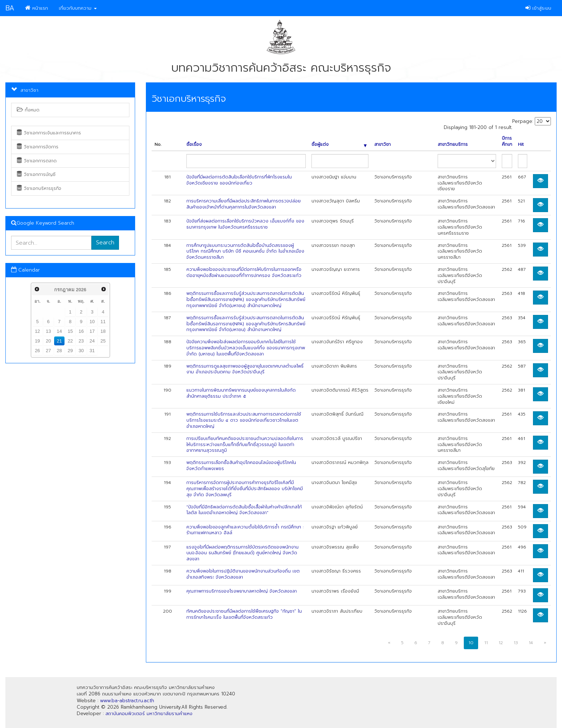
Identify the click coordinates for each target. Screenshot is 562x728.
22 (70, 341)
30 (81, 351)
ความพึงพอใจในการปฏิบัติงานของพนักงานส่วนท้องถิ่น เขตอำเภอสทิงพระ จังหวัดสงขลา (243, 574)
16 (81, 331)
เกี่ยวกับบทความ (78, 8)
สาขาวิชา (382, 145)
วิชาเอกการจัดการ (38, 147)
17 (92, 331)
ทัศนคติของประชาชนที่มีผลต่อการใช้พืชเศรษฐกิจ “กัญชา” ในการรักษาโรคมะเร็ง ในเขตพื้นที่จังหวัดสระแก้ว (244, 614)
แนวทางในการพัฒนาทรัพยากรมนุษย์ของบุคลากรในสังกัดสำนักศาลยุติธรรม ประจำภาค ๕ (241, 393)
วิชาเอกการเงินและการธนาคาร (49, 133)
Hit (521, 145)
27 (48, 351)
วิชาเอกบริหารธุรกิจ (39, 188)
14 (59, 331)
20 (48, 341)
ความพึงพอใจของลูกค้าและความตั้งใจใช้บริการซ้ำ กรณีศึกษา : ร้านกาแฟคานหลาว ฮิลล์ (245, 530)
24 (92, 341)
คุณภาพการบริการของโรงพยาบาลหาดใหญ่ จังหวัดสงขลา (242, 591)
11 (103, 322)
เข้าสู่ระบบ (538, 8)
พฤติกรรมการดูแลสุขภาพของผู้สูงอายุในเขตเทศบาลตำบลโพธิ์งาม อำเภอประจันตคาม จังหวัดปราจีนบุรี (245, 369)
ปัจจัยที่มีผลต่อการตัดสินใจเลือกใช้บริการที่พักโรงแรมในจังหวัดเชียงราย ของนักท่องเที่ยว (239, 180)
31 (92, 351)
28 (59, 351)
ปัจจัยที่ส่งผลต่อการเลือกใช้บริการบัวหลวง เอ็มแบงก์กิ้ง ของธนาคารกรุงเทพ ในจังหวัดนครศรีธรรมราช (245, 224)
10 (92, 322)
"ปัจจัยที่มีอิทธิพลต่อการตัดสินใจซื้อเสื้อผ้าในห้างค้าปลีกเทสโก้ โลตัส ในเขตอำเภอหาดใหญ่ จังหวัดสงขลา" (244, 510)
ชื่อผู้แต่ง (339, 145)
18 (103, 331)
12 (37, 331)
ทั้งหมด (28, 110)
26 (37, 351)
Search (105, 243)
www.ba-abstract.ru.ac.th (127, 701)
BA (10, 8)
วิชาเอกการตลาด (37, 161)
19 (37, 341)
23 (81, 341)
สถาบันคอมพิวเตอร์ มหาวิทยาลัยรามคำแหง (149, 713)
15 (70, 331)
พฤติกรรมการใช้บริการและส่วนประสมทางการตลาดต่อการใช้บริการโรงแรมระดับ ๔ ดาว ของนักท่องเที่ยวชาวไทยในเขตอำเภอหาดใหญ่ (244, 420)
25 (103, 341)
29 (70, 351)
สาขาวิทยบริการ (453, 145)
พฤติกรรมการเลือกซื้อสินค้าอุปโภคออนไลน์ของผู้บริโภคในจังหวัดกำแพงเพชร (241, 466)
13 (48, 331)
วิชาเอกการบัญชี (36, 174)
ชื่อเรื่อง (194, 145)
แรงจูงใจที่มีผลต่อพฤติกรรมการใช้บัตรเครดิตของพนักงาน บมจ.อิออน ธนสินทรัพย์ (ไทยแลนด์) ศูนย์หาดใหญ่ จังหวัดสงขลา (242, 553)
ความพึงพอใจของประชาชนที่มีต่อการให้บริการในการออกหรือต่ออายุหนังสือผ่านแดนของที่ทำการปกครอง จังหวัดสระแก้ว (244, 272)
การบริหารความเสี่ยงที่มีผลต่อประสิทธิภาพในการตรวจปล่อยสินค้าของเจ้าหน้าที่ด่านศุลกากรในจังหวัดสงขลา (244, 204)
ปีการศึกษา (507, 142)
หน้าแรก (37, 8)
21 (59, 341)
